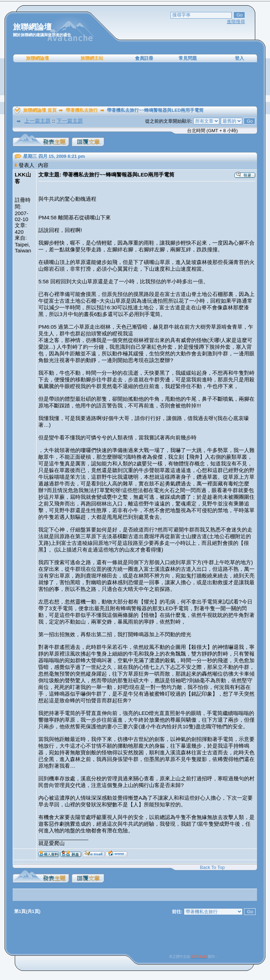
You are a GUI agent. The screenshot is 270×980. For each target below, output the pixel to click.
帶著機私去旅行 (82, 110)
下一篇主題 (70, 121)
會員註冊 (144, 58)
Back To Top (212, 867)
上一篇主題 (37, 121)
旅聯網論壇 (37, 58)
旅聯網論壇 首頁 (40, 110)
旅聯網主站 (92, 58)
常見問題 (188, 58)
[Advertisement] (135, 84)
